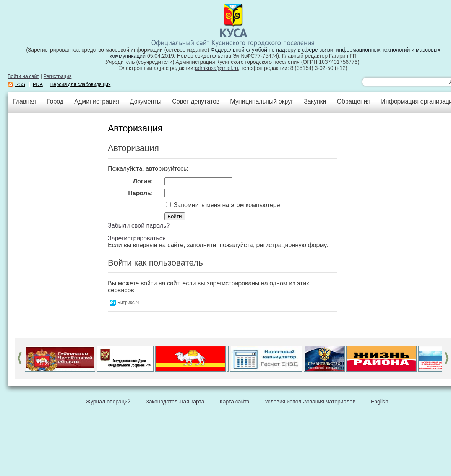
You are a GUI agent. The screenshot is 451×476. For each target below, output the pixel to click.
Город (55, 101)
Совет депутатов (196, 101)
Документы (146, 101)
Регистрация (58, 76)
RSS (20, 84)
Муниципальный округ (262, 101)
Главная (25, 101)
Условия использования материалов (310, 402)
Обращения (354, 101)
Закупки (315, 101)
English (380, 402)
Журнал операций (108, 402)
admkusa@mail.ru (217, 68)
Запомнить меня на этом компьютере (226, 205)
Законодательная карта (175, 402)
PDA (38, 84)
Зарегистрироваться (137, 238)
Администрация (97, 101)
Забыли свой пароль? (139, 226)
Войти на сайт (23, 76)
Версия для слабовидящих (81, 84)
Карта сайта (235, 402)
